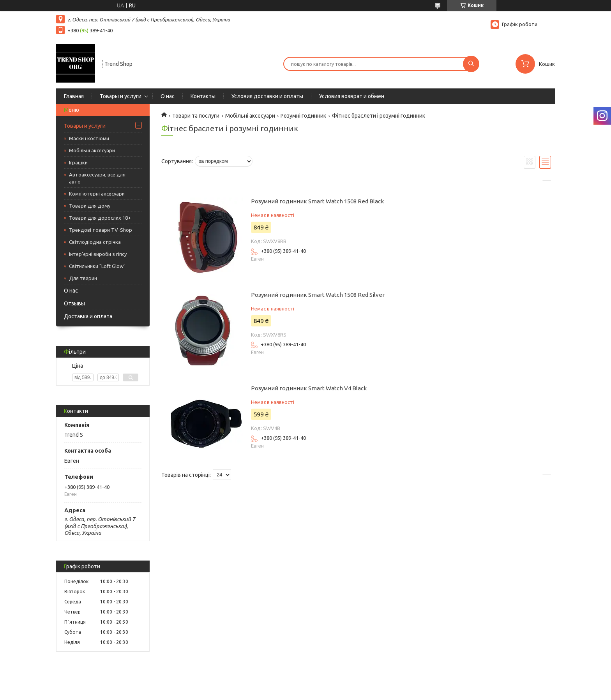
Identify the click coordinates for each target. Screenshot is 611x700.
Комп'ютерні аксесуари (97, 194)
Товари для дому (90, 206)
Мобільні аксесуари (92, 150)
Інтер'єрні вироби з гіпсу (98, 254)
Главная (74, 96)
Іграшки (78, 162)
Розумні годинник (303, 116)
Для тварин (83, 278)
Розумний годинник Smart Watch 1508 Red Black (317, 201)
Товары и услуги (121, 96)
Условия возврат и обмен (352, 96)
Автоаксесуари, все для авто (97, 178)
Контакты (203, 96)
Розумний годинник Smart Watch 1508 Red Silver (318, 295)
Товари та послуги (196, 116)
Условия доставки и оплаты (267, 96)
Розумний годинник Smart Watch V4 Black (309, 388)
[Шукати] (471, 64)
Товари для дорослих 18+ (100, 218)
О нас (168, 96)
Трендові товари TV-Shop (101, 230)
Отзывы (74, 303)
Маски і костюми (89, 138)
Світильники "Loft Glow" (97, 266)
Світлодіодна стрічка (95, 242)
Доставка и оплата (88, 316)
